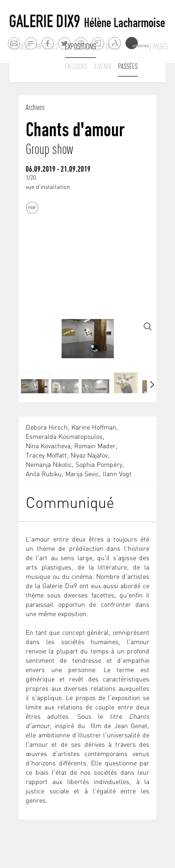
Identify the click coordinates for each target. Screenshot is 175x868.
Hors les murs (147, 47)
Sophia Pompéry (99, 465)
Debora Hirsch (47, 428)
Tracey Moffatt (46, 456)
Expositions (80, 47)
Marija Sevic (82, 475)
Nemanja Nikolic (49, 465)
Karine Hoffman (94, 428)
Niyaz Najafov (89, 456)
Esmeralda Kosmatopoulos (64, 437)
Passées (128, 66)
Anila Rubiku (44, 475)
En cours (76, 66)
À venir (103, 66)
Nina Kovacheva (48, 447)
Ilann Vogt (117, 475)
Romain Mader (95, 447)
